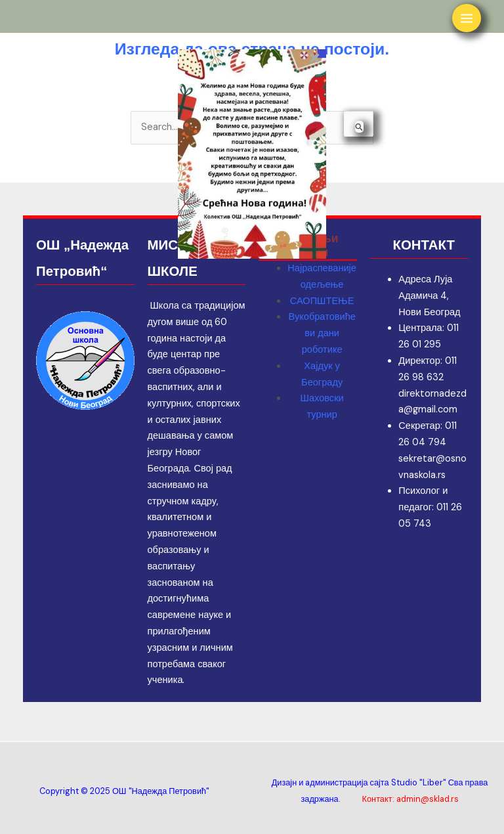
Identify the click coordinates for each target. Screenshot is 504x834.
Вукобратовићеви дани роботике (322, 333)
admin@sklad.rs (428, 799)
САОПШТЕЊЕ (322, 301)
